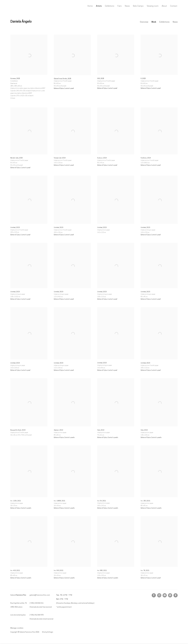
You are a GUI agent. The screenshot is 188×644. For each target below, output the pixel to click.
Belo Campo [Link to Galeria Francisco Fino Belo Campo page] (138, 6)
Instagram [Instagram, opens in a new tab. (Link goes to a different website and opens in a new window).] (159, 595)
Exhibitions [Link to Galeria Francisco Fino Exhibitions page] (110, 6)
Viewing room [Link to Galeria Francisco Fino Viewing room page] (153, 6)
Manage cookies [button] (17, 628)
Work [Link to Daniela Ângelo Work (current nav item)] (154, 22)
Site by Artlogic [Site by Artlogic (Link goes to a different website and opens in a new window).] (48, 632)
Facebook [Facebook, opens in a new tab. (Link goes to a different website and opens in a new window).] (154, 595)
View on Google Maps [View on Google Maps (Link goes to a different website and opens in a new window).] (176, 595)
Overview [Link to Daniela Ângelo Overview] (144, 22)
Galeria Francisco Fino (25, 6)
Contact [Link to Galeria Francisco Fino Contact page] (174, 6)
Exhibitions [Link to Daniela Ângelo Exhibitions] (164, 22)
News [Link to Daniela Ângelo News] (175, 22)
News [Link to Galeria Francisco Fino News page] (127, 6)
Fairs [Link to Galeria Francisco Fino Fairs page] (120, 6)
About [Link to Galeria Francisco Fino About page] (164, 6)
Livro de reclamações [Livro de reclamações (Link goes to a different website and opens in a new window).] (18, 615)
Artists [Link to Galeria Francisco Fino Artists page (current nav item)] (99, 6)
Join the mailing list (165, 595)
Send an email (170, 595)
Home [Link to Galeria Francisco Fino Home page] (90, 6)
